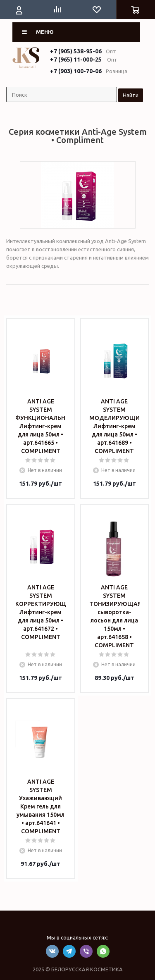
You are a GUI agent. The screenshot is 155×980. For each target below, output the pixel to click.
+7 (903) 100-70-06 (76, 71)
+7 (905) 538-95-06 (76, 51)
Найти (131, 95)
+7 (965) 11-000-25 (76, 60)
